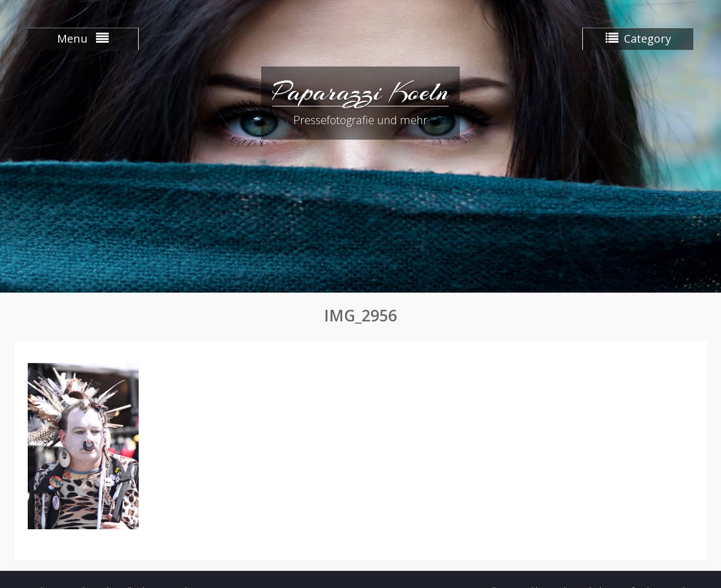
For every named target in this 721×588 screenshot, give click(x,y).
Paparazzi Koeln (360, 91)
